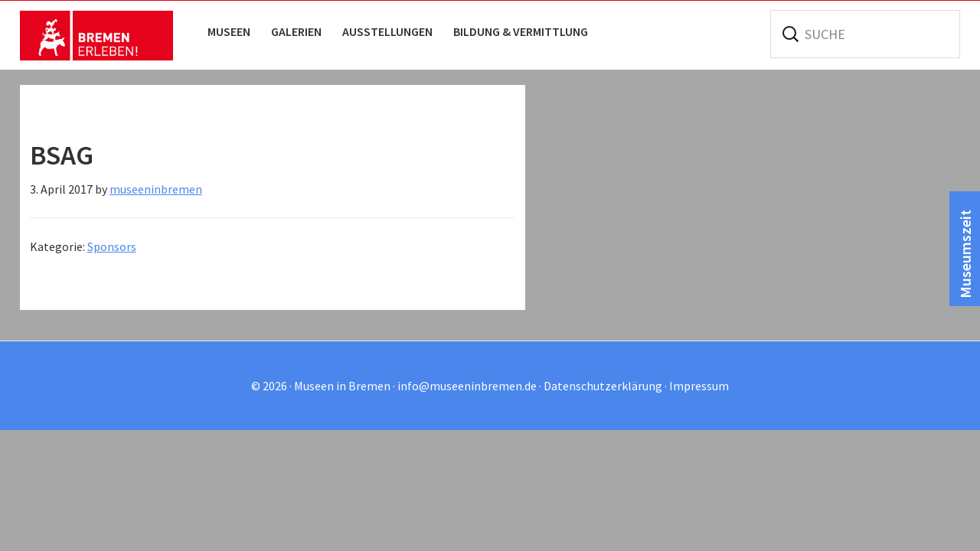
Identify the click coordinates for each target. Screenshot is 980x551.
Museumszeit (965, 254)
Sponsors (112, 246)
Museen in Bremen (96, 35)
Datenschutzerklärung (603, 386)
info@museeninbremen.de (467, 386)
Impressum (699, 386)
